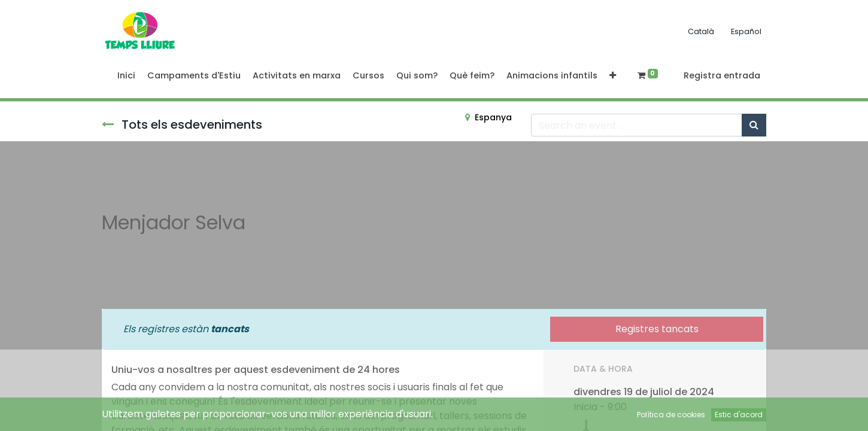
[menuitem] (126, 76)
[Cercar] (754, 125)
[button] (613, 76)
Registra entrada (722, 75)
